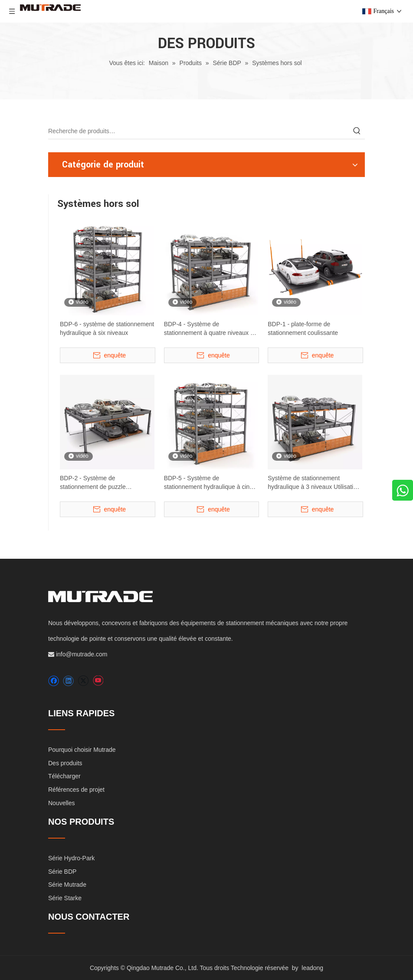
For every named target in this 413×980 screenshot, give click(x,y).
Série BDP (62, 872)
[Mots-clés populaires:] (357, 131)
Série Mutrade (67, 885)
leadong (312, 968)
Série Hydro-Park (71, 858)
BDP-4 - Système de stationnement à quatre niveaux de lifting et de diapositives (211, 329)
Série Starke (65, 898)
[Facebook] (54, 681)
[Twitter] (83, 681)
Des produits (65, 763)
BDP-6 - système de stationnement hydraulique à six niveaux (107, 328)
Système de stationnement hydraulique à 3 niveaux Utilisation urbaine (314, 483)
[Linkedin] (68, 681)
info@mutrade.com (82, 654)
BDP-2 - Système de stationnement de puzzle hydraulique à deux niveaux (97, 483)
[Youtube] (98, 681)
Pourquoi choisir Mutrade (82, 750)
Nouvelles (61, 803)
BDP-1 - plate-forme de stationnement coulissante (303, 328)
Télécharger (64, 776)
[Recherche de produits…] (199, 131)
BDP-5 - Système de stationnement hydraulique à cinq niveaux (208, 483)
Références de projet (76, 790)
